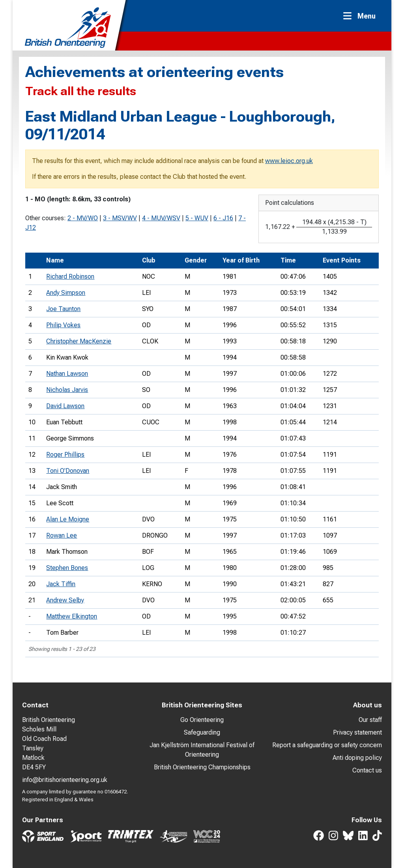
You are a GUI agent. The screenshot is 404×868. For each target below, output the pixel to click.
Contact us (367, 770)
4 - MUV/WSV (161, 218)
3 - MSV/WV (120, 218)
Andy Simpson (66, 293)
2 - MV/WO (83, 218)
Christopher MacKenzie (79, 341)
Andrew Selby (65, 600)
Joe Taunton (63, 309)
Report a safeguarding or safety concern (327, 745)
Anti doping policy (357, 758)
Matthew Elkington (72, 616)
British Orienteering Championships (202, 767)
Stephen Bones (67, 568)
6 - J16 (223, 218)
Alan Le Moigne (68, 519)
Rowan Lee (62, 535)
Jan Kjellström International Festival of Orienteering (202, 750)
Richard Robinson (70, 277)
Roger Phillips (65, 455)
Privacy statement (357, 732)
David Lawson (65, 406)
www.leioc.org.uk (289, 161)
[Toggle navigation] (362, 16)
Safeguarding (202, 732)
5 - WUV (197, 218)
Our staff (370, 720)
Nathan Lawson (67, 374)
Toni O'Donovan (68, 471)
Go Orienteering (202, 720)
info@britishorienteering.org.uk (65, 780)
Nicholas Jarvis (67, 390)
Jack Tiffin (61, 584)
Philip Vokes (63, 325)
